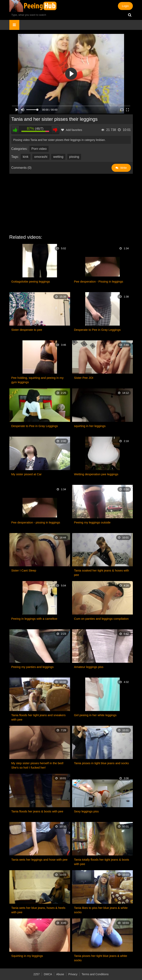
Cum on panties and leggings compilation (101, 619)
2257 (37, 974)
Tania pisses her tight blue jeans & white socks (101, 958)
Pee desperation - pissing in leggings (36, 522)
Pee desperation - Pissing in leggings (99, 281)
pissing (74, 157)
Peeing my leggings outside (92, 522)
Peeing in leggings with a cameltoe (34, 619)
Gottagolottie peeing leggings (31, 281)
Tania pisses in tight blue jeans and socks (101, 763)
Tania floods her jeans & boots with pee (37, 811)
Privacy (73, 974)
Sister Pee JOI (84, 378)
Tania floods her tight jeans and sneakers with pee (39, 717)
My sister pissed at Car (27, 474)
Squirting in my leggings (27, 956)
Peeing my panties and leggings (33, 667)
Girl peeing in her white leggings (95, 715)
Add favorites (72, 130)
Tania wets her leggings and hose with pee (40, 860)
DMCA (48, 974)
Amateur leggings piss (89, 667)
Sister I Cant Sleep (24, 570)
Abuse (60, 974)
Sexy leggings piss (86, 811)
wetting (58, 157)
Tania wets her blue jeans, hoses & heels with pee (38, 910)
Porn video (39, 149)
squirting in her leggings (90, 426)
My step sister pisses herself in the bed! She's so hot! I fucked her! (38, 765)
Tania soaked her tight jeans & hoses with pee (102, 573)
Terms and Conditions (95, 974)
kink (25, 157)
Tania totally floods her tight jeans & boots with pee (102, 862)
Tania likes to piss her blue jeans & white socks (101, 910)
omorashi (41, 157)
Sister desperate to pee (27, 330)
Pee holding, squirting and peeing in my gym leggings (38, 380)
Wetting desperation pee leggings (96, 474)
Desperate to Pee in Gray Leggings (97, 330)
